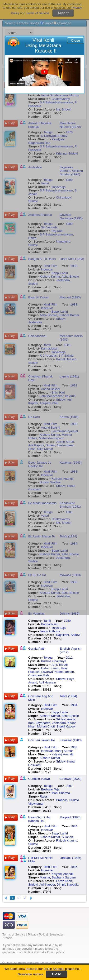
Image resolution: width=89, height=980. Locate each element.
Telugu (48, 658)
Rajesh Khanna (67, 840)
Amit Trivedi (60, 665)
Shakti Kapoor (66, 726)
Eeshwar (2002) (71, 779)
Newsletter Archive (30, 974)
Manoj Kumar (64, 751)
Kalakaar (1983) (71, 740)
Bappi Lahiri (60, 712)
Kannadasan (50, 624)
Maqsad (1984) (70, 817)
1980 (67, 621)
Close (75, 40)
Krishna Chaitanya (54, 661)
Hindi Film (50, 705)
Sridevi (75, 635)
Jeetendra (59, 723)
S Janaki (68, 837)
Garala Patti (36, 649)
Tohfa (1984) (68, 696)
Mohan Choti (46, 726)
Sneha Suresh (49, 668)
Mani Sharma (61, 793)
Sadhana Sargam (64, 877)
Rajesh (44, 796)
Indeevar (47, 709)
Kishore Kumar (50, 716)
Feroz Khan (64, 881)
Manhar (45, 877)
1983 (74, 747)
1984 (74, 705)
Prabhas (62, 800)
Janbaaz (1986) (70, 858)
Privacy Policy (37, 934)
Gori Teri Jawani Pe (42, 740)
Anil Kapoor (47, 885)
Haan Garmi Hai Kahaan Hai (39, 819)
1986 (74, 867)
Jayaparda (43, 723)
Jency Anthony (50, 631)
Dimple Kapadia (68, 885)
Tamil (47, 621)
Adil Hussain (47, 682)
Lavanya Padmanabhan (58, 672)
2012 (69, 658)
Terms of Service (14, 934)
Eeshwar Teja (50, 789)
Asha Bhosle (70, 716)
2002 (69, 786)
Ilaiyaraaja (59, 628)
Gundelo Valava (39, 779)
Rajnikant (62, 635)
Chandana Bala (39, 675)
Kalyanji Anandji (62, 754)
